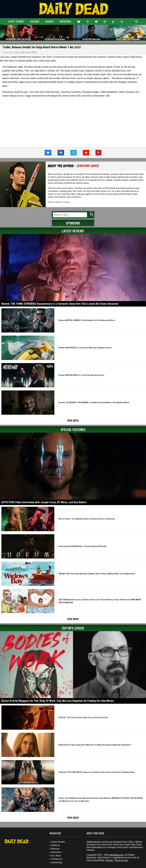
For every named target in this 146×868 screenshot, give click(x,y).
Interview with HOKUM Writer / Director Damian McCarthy (82, 546)
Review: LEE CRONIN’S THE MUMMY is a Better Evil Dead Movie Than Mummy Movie (94, 403)
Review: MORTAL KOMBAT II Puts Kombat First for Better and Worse (87, 320)
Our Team (56, 856)
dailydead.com (117, 855)
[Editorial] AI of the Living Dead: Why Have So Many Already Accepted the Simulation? (95, 745)
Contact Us (57, 859)
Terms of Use (121, 860)
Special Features (73, 429)
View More (73, 420)
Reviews (50, 21)
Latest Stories (16, 21)
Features (35, 21)
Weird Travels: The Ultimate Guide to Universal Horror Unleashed (87, 519)
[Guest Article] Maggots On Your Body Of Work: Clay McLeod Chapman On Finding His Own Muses (58, 701)
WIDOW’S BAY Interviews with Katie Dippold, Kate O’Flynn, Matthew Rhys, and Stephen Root (97, 574)
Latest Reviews (73, 231)
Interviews (65, 21)
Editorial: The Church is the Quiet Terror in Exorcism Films (83, 717)
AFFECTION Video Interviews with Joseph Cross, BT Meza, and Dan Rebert (44, 502)
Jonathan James (29, 52)
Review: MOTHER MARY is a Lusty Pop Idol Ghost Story (81, 375)
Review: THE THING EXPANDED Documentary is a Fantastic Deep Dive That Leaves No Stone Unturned (60, 304)
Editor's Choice (73, 628)
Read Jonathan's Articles (59, 202)
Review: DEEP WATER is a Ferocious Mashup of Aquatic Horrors (85, 348)
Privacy (109, 860)
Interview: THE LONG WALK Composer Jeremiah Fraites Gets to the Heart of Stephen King (97, 772)
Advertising (57, 862)
